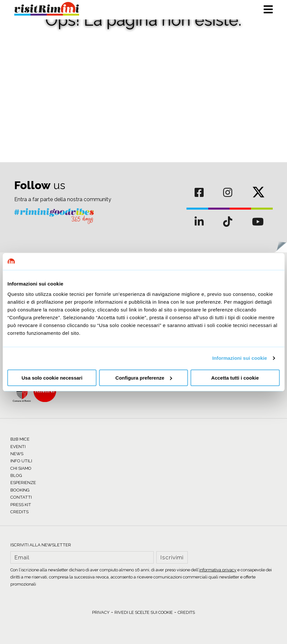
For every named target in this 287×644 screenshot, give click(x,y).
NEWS (17, 454)
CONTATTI (21, 497)
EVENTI (18, 447)
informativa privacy (218, 570)
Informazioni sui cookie (240, 358)
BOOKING (20, 490)
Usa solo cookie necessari (52, 378)
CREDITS (19, 512)
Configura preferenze (144, 378)
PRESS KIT (21, 505)
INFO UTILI (21, 461)
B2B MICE (20, 439)
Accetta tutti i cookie (235, 378)
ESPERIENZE (23, 483)
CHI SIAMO (21, 468)
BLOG (16, 475)
